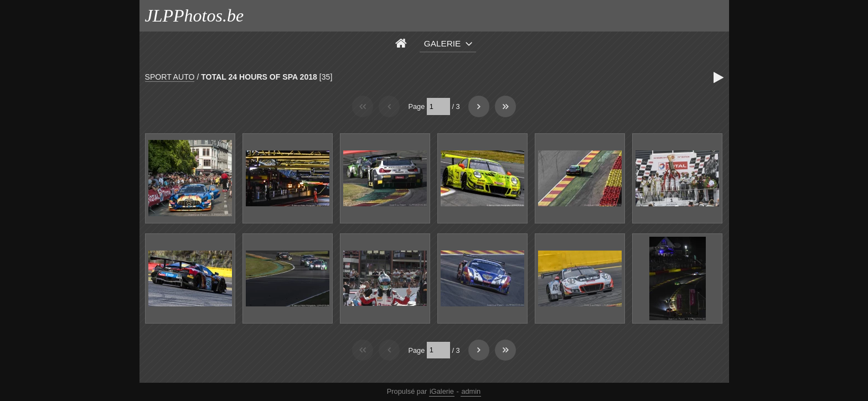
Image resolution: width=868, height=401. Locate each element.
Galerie (443, 43)
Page (416, 106)
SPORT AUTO (170, 77)
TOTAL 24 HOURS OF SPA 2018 (259, 77)
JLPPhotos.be (195, 15)
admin (471, 391)
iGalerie (442, 391)
